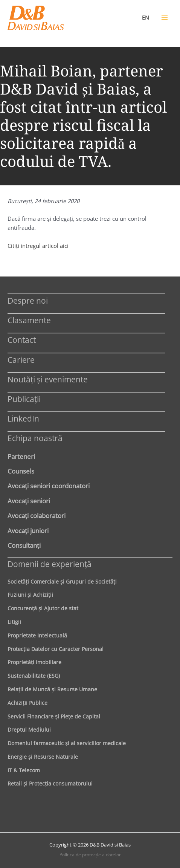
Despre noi (28, 300)
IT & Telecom (24, 770)
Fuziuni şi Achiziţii (30, 595)
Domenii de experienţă (50, 564)
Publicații (24, 399)
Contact (22, 340)
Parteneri (21, 456)
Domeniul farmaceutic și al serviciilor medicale (67, 743)
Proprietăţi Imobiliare (34, 662)
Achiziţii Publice (27, 703)
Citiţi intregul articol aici (38, 246)
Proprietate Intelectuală (37, 635)
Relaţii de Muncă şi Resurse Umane (52, 689)
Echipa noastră (35, 438)
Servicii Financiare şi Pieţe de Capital (54, 716)
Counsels (21, 471)
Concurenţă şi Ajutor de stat (43, 608)
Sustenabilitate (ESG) (34, 676)
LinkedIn (23, 418)
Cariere (21, 360)
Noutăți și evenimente (48, 379)
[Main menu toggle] (165, 18)
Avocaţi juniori (28, 530)
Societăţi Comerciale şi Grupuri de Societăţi (62, 581)
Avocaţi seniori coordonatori (49, 486)
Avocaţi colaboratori (37, 515)
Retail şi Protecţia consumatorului (50, 783)
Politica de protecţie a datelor (90, 855)
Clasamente (29, 320)
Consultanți (24, 545)
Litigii (14, 622)
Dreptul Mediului (29, 730)
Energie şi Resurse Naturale (43, 757)
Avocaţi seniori (29, 501)
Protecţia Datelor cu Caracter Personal (56, 649)
